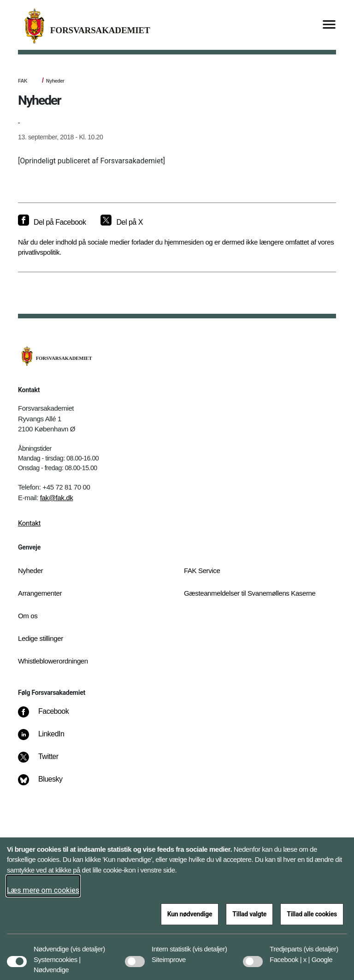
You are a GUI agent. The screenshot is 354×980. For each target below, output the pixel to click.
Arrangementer (40, 593)
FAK (23, 81)
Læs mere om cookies (43, 890)
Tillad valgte (249, 914)
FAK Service (202, 571)
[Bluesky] (47, 784)
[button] (88, 944)
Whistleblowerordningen (53, 661)
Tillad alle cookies (312, 914)
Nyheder (55, 81)
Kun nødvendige (190, 914)
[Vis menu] (329, 25)
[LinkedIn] (48, 739)
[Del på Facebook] (52, 222)
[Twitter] (45, 761)
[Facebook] (50, 716)
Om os (28, 616)
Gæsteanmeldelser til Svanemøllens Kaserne (250, 593)
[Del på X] (121, 222)
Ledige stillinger (41, 638)
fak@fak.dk (57, 498)
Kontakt (29, 523)
